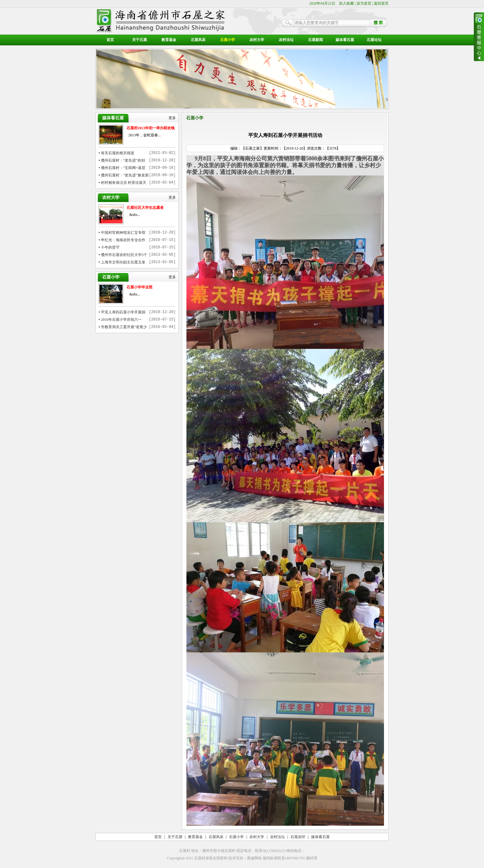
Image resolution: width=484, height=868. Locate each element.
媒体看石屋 (345, 40)
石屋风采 (198, 40)
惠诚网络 (254, 858)
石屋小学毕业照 (140, 287)
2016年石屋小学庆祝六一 (121, 320)
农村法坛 (286, 40)
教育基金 (169, 40)
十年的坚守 (110, 247)
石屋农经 (298, 837)
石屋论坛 (374, 40)
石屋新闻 (315, 40)
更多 (172, 118)
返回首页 (381, 3)
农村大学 (257, 40)
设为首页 (364, 3)
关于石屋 (140, 40)
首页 (110, 40)
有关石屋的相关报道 (118, 153)
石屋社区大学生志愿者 (145, 208)
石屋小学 (227, 40)
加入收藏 (346, 3)
